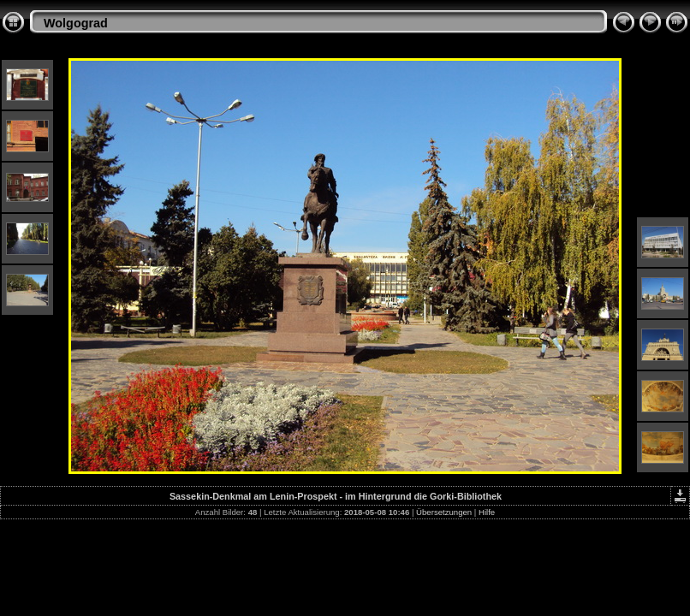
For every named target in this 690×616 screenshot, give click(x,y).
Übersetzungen (444, 512)
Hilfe (487, 512)
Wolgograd (76, 23)
